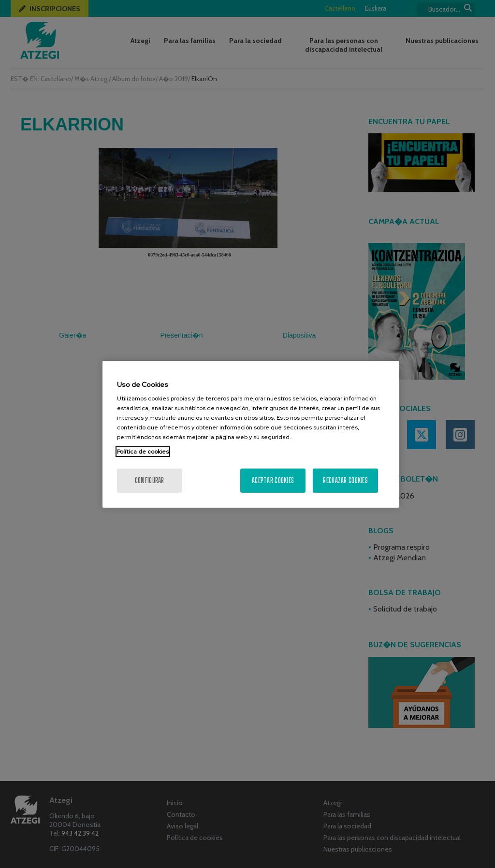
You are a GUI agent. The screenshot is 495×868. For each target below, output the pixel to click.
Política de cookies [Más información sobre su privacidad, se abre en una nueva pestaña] (143, 452)
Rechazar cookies (345, 480)
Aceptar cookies (273, 480)
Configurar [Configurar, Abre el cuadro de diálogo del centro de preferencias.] (150, 480)
